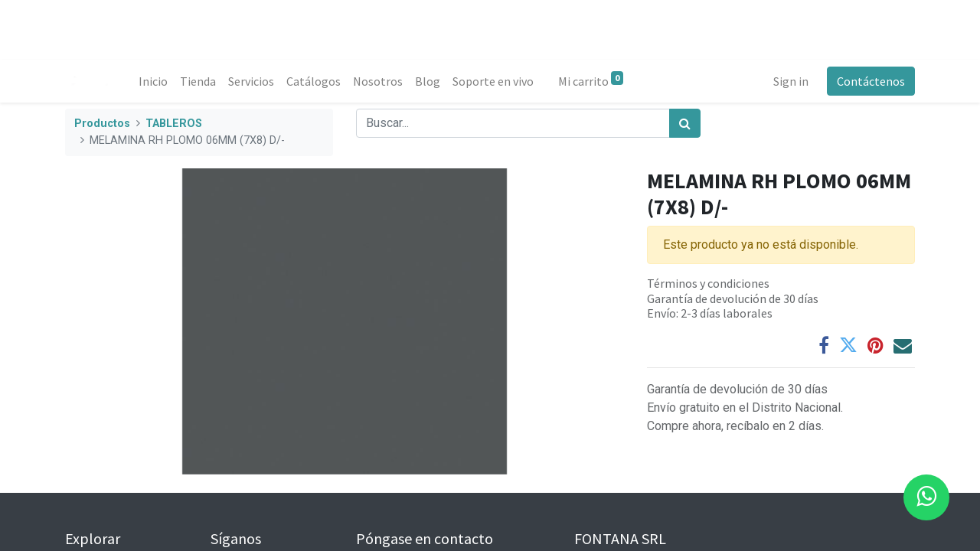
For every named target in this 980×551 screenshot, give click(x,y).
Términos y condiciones (708, 283)
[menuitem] (153, 81)
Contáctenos (871, 81)
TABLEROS (174, 124)
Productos (102, 124)
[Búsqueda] (685, 123)
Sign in (791, 81)
